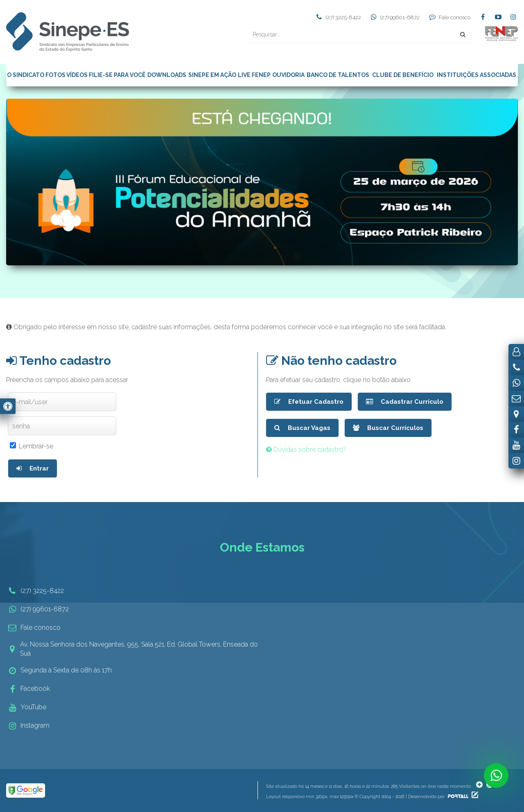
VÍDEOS (77, 75)
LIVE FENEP (254, 75)
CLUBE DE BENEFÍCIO (403, 75)
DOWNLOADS (167, 75)
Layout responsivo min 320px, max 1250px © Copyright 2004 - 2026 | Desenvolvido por (368, 797)
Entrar (33, 468)
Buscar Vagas (302, 428)
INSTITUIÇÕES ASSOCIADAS (477, 75)
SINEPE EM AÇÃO (212, 75)
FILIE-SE (101, 75)
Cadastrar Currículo (405, 402)
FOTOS (55, 75)
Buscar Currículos (388, 428)
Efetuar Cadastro (309, 402)
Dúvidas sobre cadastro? (306, 449)
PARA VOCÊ (130, 75)
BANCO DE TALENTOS (338, 75)
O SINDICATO (26, 75)
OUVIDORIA (288, 75)
